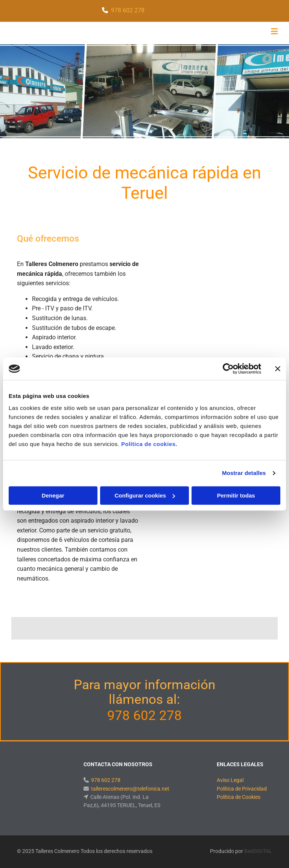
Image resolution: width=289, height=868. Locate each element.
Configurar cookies (145, 495)
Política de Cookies (239, 797)
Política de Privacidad (242, 789)
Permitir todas (236, 495)
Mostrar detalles (244, 473)
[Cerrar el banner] (278, 369)
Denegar (53, 495)
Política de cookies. (149, 444)
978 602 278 (128, 10)
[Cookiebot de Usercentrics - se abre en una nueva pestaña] (228, 369)
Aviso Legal (230, 780)
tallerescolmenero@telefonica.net (130, 789)
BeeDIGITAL (258, 851)
